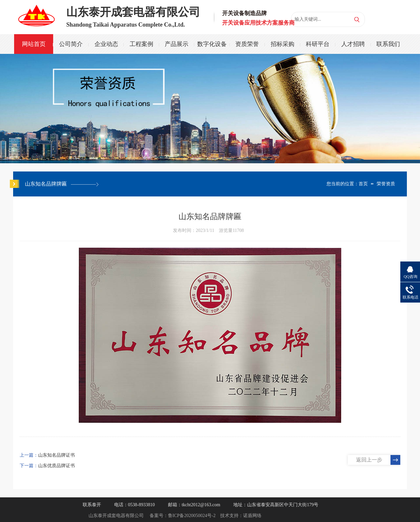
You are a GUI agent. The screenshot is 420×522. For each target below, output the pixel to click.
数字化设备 (212, 44)
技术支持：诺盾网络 (241, 516)
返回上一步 (369, 460)
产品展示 (177, 44)
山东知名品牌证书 (56, 455)
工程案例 (141, 44)
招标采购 (283, 44)
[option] (210, 109)
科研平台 (318, 44)
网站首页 (34, 44)
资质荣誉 (247, 44)
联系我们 (388, 44)
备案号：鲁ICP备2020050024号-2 (183, 516)
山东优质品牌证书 (56, 466)
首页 (363, 184)
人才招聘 (353, 44)
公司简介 (71, 44)
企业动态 (106, 44)
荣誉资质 (386, 184)
